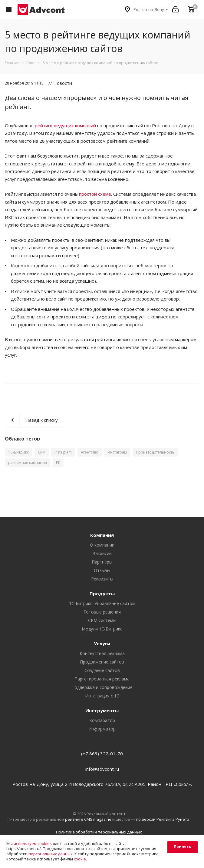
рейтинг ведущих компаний (65, 125)
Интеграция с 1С (102, 696)
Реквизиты (102, 579)
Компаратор (102, 720)
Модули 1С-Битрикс (102, 629)
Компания (102, 535)
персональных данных (51, 854)
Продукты (102, 594)
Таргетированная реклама (102, 679)
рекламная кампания (28, 462)
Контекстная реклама (102, 653)
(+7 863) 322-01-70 (102, 753)
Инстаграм (117, 452)
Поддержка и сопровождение (102, 687)
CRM (42, 452)
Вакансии (102, 553)
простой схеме (95, 194)
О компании (102, 545)
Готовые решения (102, 612)
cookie (80, 859)
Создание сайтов (102, 670)
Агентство (90, 452)
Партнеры (102, 562)
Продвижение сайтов (102, 662)
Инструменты (102, 710)
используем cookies (33, 843)
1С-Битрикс (18, 452)
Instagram (63, 452)
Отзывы (102, 570)
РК (58, 462)
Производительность (155, 452)
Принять (183, 847)
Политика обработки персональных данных (99, 832)
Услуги (102, 644)
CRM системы (102, 620)
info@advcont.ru (102, 769)
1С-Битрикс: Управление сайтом (102, 603)
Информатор (102, 729)
